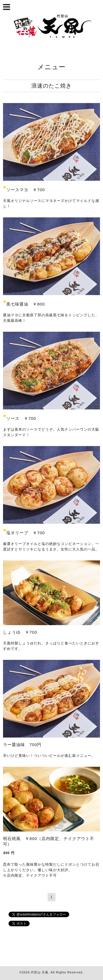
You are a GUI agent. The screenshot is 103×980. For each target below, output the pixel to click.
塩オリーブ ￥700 (26, 533)
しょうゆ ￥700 (20, 632)
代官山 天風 (40, 972)
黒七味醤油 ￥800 (26, 304)
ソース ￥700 (21, 418)
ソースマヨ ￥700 (26, 190)
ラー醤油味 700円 (22, 745)
